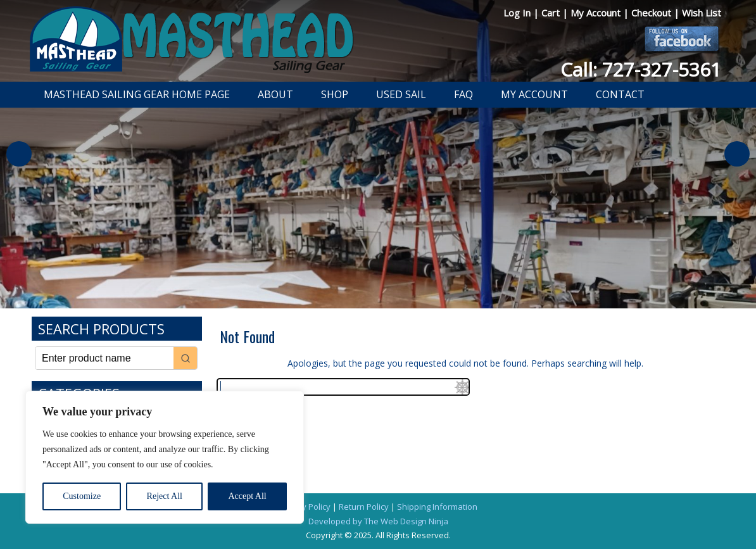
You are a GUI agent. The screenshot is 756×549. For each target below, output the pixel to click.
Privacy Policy (305, 507)
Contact (620, 94)
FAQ (463, 94)
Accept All (247, 496)
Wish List (702, 13)
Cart (552, 13)
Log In (518, 13)
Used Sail (401, 94)
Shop (335, 94)
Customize (82, 496)
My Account (597, 13)
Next (737, 154)
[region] (165, 457)
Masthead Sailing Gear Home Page (137, 94)
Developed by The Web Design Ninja (378, 521)
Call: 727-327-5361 (641, 69)
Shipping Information (437, 507)
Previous (19, 154)
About (275, 94)
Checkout (652, 13)
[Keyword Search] (104, 358)
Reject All (165, 496)
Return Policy (364, 507)
